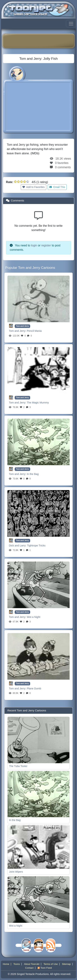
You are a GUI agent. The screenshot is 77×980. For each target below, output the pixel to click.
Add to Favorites (34, 187)
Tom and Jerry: (18, 331)
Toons (17, 964)
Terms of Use (51, 964)
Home (6, 964)
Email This (57, 187)
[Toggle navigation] (71, 24)
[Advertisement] (41, 41)
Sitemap (66, 964)
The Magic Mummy (38, 403)
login (34, 245)
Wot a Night (34, 617)
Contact (29, 968)
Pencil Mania (34, 331)
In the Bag (33, 474)
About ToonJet (32, 964)
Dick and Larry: (18, 546)
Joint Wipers (16, 872)
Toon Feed (45, 968)
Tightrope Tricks (36, 546)
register (46, 245)
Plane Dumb (34, 688)
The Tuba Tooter (18, 766)
